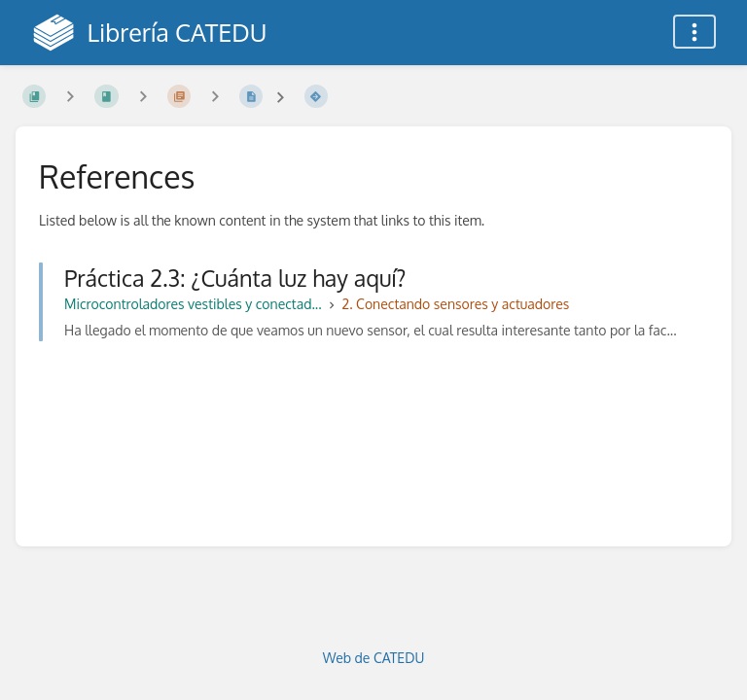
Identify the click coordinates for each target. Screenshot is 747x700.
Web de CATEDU (374, 658)
